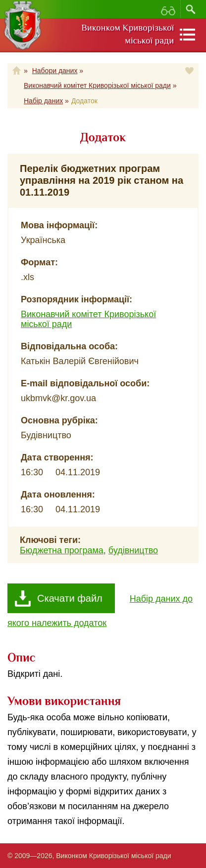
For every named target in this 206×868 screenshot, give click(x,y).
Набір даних (43, 101)
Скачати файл (70, 598)
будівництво (133, 550)
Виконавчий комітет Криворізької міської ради (97, 85)
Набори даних (55, 71)
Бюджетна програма (62, 550)
